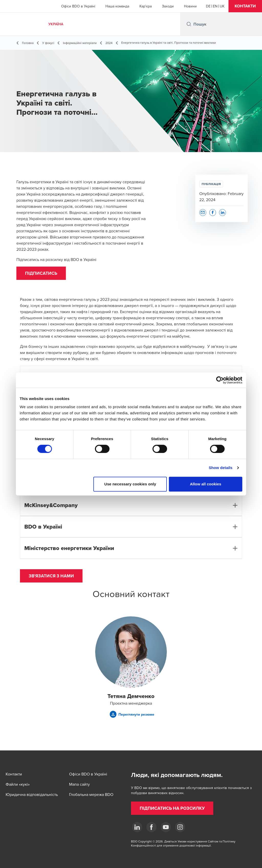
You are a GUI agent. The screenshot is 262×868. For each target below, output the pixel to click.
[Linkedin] (137, 827)
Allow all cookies (206, 484)
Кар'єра (146, 6)
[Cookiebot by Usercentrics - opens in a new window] (220, 380)
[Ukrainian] (222, 6)
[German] (208, 6)
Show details (221, 468)
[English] (215, 6)
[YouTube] (166, 827)
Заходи (168, 6)
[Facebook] (151, 827)
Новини (190, 6)
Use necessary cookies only (130, 484)
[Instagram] (180, 827)
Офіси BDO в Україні (78, 6)
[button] (245, 6)
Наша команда (117, 6)
